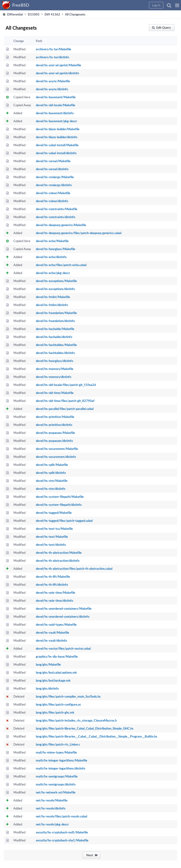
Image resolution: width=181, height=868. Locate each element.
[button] (177, 5)
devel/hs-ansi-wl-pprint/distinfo (57, 73)
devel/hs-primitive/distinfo (54, 425)
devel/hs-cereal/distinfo (52, 169)
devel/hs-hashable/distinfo (54, 337)
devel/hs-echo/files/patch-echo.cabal (61, 265)
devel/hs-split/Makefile (52, 465)
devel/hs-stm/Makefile (52, 481)
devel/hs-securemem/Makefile (57, 449)
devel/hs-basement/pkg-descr (56, 121)
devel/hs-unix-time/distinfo (54, 601)
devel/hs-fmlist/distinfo (52, 305)
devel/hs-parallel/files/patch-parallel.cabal (65, 409)
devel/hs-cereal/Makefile (53, 161)
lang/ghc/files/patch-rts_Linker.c (58, 744)
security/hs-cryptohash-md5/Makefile (62, 832)
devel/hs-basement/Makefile (56, 97)
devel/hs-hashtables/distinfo (55, 353)
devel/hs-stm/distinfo (51, 489)
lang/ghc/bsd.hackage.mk (53, 680)
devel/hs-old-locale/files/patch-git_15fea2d (66, 385)
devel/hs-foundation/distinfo (55, 321)
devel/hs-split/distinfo (51, 473)
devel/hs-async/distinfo (52, 89)
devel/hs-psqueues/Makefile (55, 433)
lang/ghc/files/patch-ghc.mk (55, 712)
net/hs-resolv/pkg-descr (52, 824)
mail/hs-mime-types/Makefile (56, 752)
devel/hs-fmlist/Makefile (53, 297)
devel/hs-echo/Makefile (52, 241)
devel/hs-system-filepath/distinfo (59, 505)
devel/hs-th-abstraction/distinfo (58, 561)
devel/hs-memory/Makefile (55, 369)
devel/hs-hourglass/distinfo (54, 361)
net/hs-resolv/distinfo (51, 808)
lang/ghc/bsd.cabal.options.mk (56, 672)
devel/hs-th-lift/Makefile (53, 577)
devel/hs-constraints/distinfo (56, 217)
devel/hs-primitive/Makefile (55, 417)
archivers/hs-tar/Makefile (53, 49)
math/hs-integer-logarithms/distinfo (60, 768)
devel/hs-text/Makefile (52, 537)
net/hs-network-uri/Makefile (56, 792)
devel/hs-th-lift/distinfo (52, 585)
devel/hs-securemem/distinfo (56, 457)
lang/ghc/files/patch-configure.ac (58, 704)
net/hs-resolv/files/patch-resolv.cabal (62, 816)
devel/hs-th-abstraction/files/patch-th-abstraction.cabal (74, 569)
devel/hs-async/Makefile (53, 81)
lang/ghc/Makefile (48, 664)
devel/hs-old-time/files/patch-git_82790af (65, 401)
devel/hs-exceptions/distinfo (55, 289)
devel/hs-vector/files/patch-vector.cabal (63, 648)
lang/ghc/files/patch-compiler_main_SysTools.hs (68, 696)
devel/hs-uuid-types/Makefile (56, 624)
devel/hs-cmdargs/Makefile (55, 177)
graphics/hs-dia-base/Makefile (57, 656)
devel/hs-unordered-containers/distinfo (63, 617)
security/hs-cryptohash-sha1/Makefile (62, 840)
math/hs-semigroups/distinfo (56, 784)
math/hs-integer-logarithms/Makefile (62, 760)
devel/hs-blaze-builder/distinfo (57, 137)
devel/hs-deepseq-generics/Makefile (61, 225)
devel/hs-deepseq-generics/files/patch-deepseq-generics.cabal (79, 233)
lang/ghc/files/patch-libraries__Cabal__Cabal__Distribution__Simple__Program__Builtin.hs (97, 736)
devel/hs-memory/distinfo (53, 377)
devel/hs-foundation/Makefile (56, 313)
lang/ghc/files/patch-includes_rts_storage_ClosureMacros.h (76, 720)
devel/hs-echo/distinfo (51, 257)
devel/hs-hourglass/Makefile (56, 249)
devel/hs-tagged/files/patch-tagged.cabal (64, 521)
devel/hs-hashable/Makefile (55, 329)
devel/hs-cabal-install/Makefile (57, 145)
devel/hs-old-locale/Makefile (56, 105)
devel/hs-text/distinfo (51, 545)
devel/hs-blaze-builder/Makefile (58, 129)
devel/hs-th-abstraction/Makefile (59, 553)
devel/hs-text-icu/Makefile (54, 529)
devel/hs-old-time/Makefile (55, 393)
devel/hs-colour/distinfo (52, 201)
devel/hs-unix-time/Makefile (56, 593)
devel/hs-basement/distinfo (55, 113)
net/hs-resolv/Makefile (52, 800)
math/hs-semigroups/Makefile (57, 776)
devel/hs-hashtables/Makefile (56, 345)
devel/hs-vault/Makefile (52, 632)
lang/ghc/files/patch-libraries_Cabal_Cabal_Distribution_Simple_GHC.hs (85, 728)
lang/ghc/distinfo (47, 688)
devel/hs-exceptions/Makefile (56, 281)
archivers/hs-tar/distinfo (52, 57)
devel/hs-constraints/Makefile (57, 209)
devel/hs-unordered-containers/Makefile (64, 609)
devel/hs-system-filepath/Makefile (60, 497)
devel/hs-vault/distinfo (51, 640)
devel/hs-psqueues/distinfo (54, 441)
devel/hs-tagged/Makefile (54, 513)
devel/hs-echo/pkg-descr (53, 273)
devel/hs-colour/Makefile (53, 193)
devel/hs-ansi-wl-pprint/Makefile (58, 65)
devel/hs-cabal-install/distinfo (56, 153)
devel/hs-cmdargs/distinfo (54, 185)
